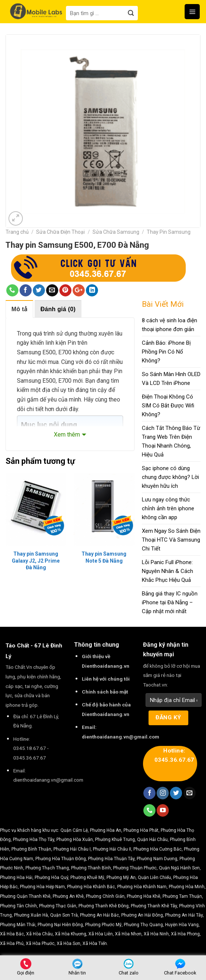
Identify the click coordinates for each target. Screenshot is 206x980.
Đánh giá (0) (58, 309)
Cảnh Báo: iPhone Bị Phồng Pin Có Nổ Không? (166, 352)
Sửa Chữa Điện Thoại (60, 232)
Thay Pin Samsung (169, 232)
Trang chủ (17, 232)
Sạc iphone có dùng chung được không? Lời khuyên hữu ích (170, 477)
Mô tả (19, 309)
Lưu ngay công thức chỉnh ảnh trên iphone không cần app (168, 508)
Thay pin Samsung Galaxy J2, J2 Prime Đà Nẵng (36, 560)
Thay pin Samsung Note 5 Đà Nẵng (104, 557)
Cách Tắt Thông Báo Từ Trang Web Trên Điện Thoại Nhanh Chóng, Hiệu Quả (171, 441)
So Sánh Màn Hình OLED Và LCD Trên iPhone (171, 379)
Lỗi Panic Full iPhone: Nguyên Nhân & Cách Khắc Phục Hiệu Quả (167, 571)
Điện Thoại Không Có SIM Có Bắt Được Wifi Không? (168, 406)
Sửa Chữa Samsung (116, 232)
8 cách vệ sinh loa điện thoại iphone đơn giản (170, 325)
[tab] (19, 309)
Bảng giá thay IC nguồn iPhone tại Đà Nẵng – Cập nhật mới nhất (170, 602)
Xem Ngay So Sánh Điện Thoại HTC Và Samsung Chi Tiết (171, 540)
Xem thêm (67, 435)
